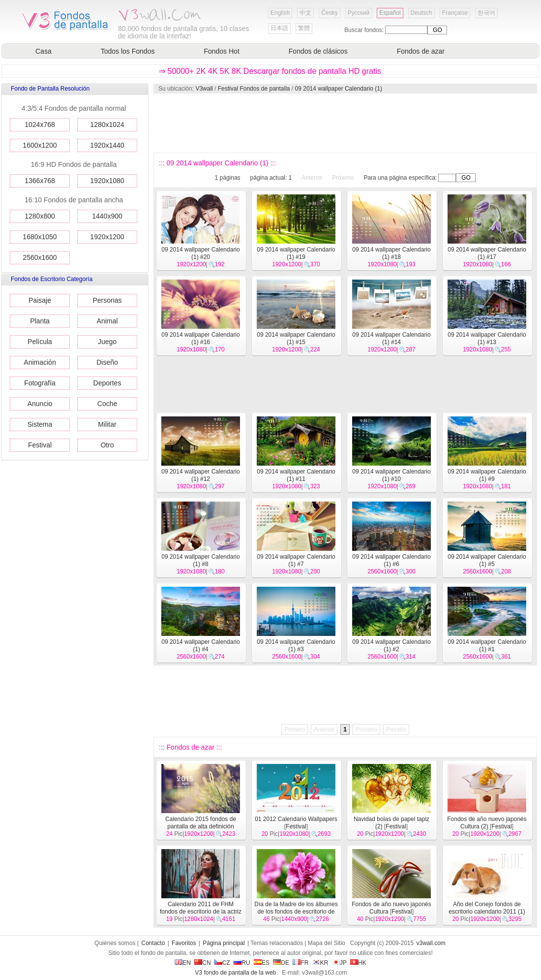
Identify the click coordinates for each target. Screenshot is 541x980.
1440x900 (107, 216)
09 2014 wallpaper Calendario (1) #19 (296, 253)
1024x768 (40, 125)
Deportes (107, 383)
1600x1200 (40, 145)
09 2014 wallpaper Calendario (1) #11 (296, 475)
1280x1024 (107, 125)
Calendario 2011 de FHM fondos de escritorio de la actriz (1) (201, 912)
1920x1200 (107, 237)
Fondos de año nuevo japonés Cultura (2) (487, 823)
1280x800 (40, 216)
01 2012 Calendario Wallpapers (296, 819)
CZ (222, 963)
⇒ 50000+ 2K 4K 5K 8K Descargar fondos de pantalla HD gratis (270, 71)
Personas (107, 300)
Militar (107, 424)
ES (262, 963)
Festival (40, 445)
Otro (107, 445)
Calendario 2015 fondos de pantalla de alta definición (201, 823)
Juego (107, 342)
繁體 (304, 28)
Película (40, 342)
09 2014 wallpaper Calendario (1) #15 (296, 338)
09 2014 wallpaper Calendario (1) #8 (200, 560)
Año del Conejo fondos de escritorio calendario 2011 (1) (487, 908)
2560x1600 (40, 257)
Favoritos (184, 943)
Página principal (224, 943)
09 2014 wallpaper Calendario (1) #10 (391, 475)
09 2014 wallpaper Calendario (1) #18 (391, 253)
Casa (44, 51)
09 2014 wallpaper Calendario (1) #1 (487, 646)
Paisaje (40, 300)
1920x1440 (107, 145)
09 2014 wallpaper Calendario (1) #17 (487, 253)
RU (242, 963)
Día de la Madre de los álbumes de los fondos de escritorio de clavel (296, 912)
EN (183, 963)
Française (455, 13)
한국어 (486, 13)
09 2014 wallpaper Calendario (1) (339, 89)
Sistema (40, 424)
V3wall (204, 89)
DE (281, 963)
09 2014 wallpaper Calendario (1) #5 (487, 560)
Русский (359, 13)
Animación (40, 362)
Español (390, 13)
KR (320, 963)
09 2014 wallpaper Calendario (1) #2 (391, 646)
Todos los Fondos (128, 51)
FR (301, 963)
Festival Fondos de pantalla (254, 89)
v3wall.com (431, 943)
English (280, 13)
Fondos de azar (421, 51)
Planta (40, 321)
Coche (107, 404)
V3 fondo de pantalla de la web (235, 973)
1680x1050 (40, 237)
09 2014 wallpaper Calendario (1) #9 (487, 475)
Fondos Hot (221, 51)
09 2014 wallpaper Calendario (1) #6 (391, 560)
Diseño (107, 362)
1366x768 (40, 181)
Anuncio (40, 404)
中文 (305, 13)
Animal (107, 321)
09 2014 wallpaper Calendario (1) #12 (200, 475)
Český (329, 13)
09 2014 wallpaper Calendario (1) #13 (487, 338)
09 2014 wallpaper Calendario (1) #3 (296, 646)
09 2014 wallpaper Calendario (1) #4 (200, 646)
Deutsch (421, 13)
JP (339, 963)
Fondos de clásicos (318, 51)
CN (202, 963)
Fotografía (40, 383)
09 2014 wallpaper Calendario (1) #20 (200, 253)
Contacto (153, 943)
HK (358, 963)
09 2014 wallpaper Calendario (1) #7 (296, 560)
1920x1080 (107, 181)
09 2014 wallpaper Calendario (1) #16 (200, 338)
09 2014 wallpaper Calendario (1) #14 (391, 338)
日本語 (279, 28)
